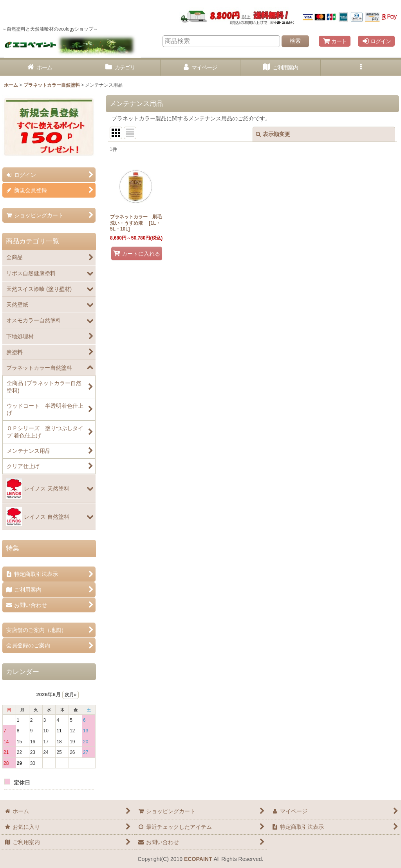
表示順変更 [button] (273, 134)
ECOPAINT (198, 859)
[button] (361, 68)
